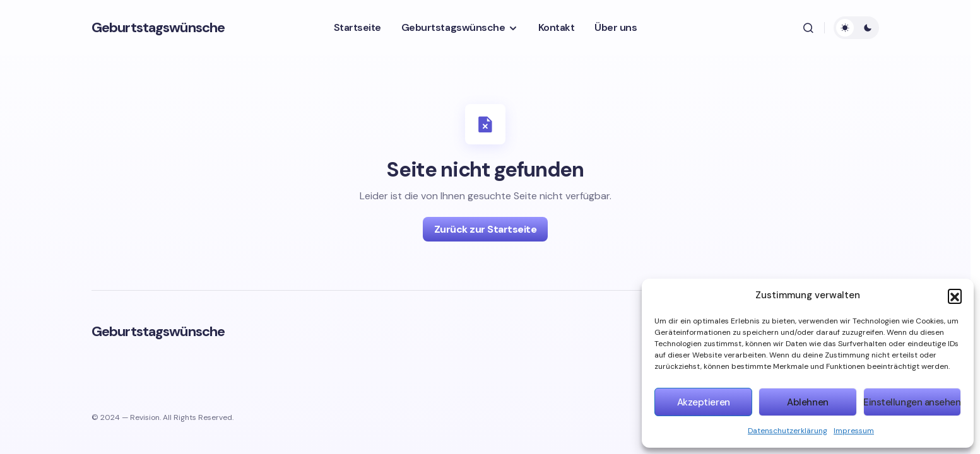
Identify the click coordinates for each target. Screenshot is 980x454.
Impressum (854, 431)
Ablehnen (807, 402)
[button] (955, 296)
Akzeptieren (704, 402)
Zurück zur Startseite (486, 229)
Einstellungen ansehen (912, 402)
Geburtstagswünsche (158, 27)
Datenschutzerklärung (788, 431)
